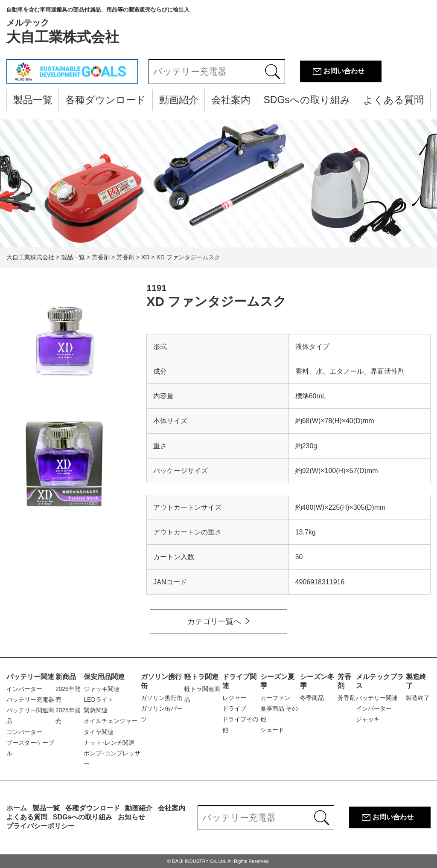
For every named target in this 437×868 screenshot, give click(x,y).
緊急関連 (96, 710)
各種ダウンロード (106, 100)
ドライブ (234, 708)
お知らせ (131, 817)
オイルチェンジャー (111, 721)
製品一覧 (33, 100)
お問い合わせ (344, 71)
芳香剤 (347, 698)
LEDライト (98, 700)
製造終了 (418, 698)
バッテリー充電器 (30, 700)
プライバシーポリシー (41, 826)
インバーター (24, 689)
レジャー (234, 698)
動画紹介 (179, 100)
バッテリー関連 (30, 677)
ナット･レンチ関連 (109, 743)
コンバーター (24, 732)
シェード (272, 730)
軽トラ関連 (201, 677)
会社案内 (231, 100)
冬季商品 (312, 698)
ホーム (17, 808)
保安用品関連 (104, 677)
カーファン (275, 698)
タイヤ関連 (99, 732)
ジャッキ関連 (102, 689)
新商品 (66, 677)
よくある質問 (393, 100)
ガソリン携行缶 (162, 698)
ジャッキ (368, 719)
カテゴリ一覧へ (214, 621)
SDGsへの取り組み (307, 100)
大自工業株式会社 (98, 26)
